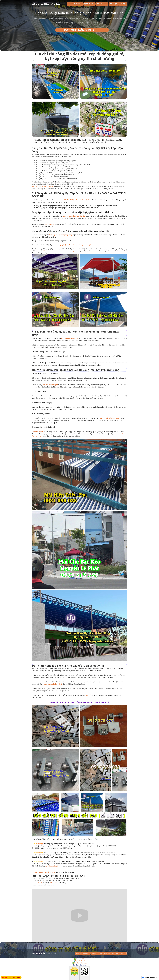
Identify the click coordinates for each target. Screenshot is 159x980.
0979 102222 (55, 883)
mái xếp (89, 695)
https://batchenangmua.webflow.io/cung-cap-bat (60, 251)
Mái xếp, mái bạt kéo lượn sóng (43, 186)
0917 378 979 (38, 883)
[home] (46, 3)
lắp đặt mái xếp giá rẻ (53, 866)
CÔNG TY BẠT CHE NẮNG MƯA (44, 872)
